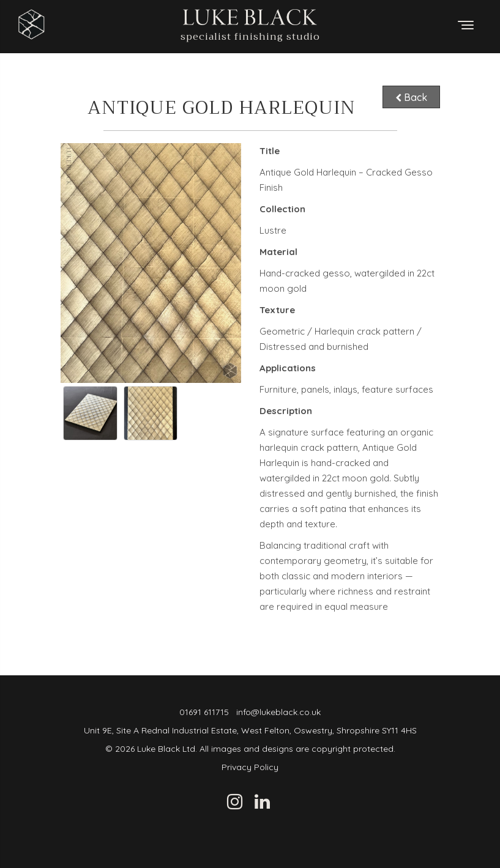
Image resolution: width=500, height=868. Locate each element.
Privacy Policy (250, 767)
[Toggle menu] (466, 25)
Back (411, 96)
